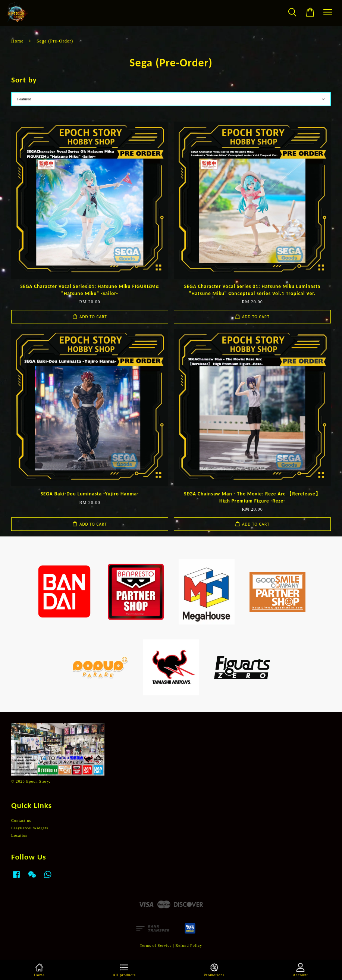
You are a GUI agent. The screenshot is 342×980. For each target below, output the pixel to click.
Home (17, 41)
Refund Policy (189, 945)
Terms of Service (156, 945)
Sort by (24, 80)
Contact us (21, 821)
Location (19, 835)
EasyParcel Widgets (30, 828)
